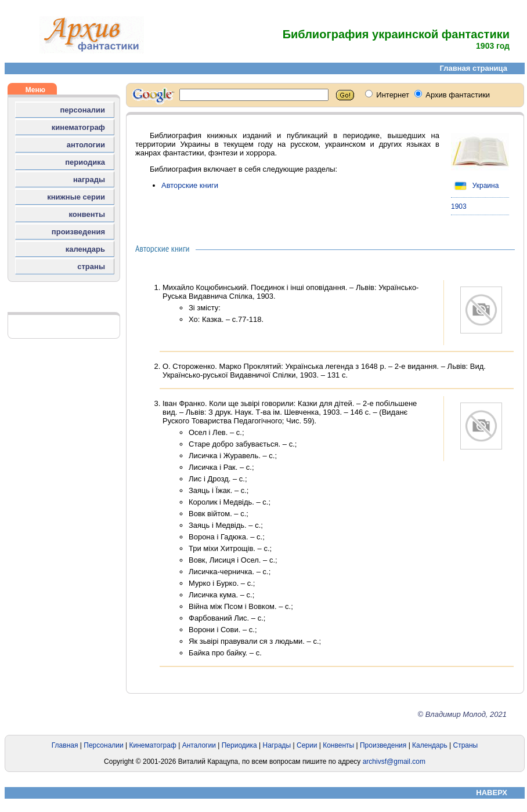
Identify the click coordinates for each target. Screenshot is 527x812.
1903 (459, 206)
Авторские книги (190, 185)
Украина (475, 186)
